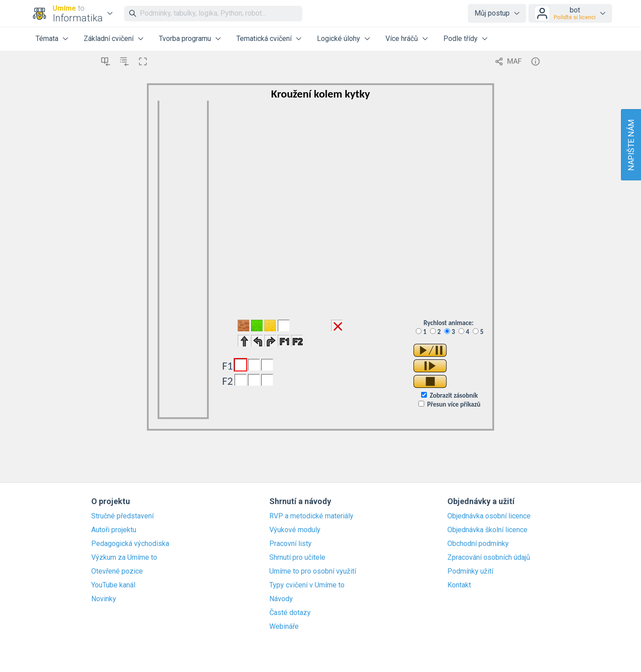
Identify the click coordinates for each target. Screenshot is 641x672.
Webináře (284, 627)
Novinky (104, 599)
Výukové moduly (295, 530)
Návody (281, 599)
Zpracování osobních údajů (489, 558)
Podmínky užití (470, 571)
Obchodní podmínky (478, 544)
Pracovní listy (290, 544)
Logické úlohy (339, 39)
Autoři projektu (114, 530)
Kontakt (459, 585)
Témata (47, 39)
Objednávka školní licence (487, 530)
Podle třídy (460, 39)
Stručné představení (122, 516)
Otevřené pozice (117, 571)
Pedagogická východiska (130, 544)
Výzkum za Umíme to (124, 558)
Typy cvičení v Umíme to (307, 585)
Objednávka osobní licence (489, 516)
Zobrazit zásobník (454, 395)
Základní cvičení (109, 39)
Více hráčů (402, 39)
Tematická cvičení (264, 39)
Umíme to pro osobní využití (313, 571)
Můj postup (492, 13)
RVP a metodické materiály (311, 516)
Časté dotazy (290, 613)
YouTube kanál (113, 585)
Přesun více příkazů (454, 404)
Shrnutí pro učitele (297, 558)
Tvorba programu (185, 39)
